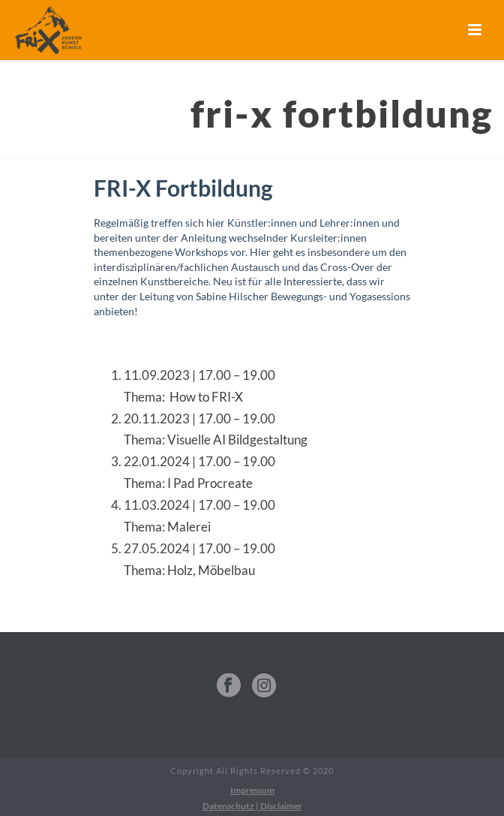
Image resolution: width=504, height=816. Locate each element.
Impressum (252, 790)
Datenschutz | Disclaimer (252, 806)
